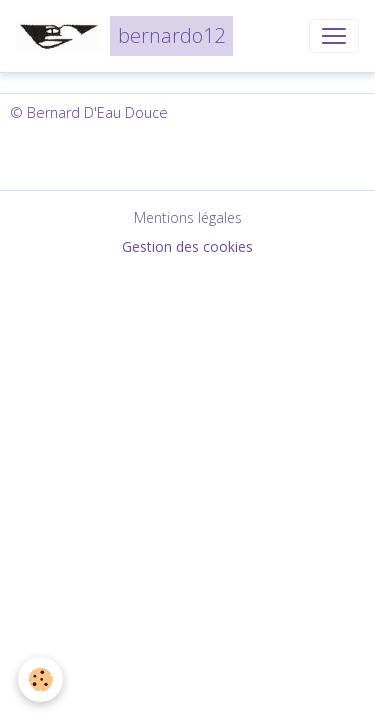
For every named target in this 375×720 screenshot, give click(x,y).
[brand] (124, 36)
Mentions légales (188, 217)
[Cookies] (40, 679)
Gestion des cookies (187, 246)
